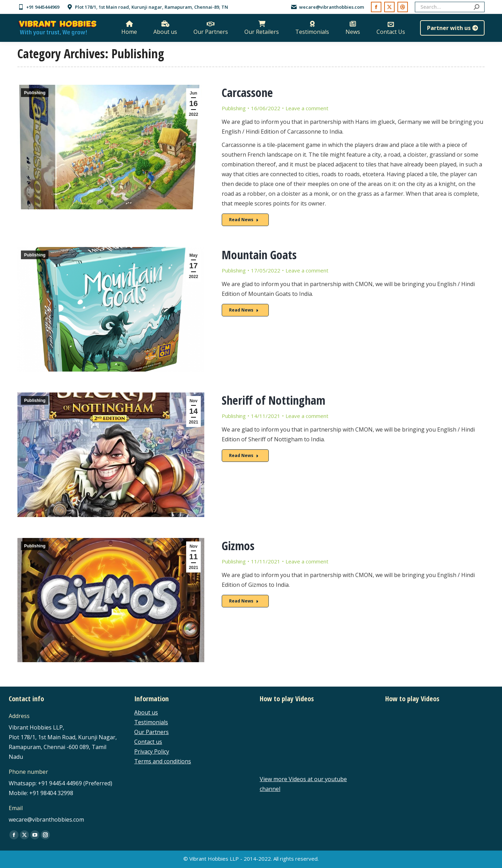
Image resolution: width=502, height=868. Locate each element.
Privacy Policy (152, 751)
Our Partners (151, 732)
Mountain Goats (259, 255)
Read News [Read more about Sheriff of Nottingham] (244, 455)
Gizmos (238, 546)
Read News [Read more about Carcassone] (244, 220)
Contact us (148, 742)
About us (146, 712)
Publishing (35, 93)
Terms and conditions (163, 761)
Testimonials (151, 722)
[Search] (450, 7)
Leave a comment (307, 108)
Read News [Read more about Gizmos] (244, 601)
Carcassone (247, 92)
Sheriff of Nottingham (273, 400)
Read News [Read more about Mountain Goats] (244, 310)
